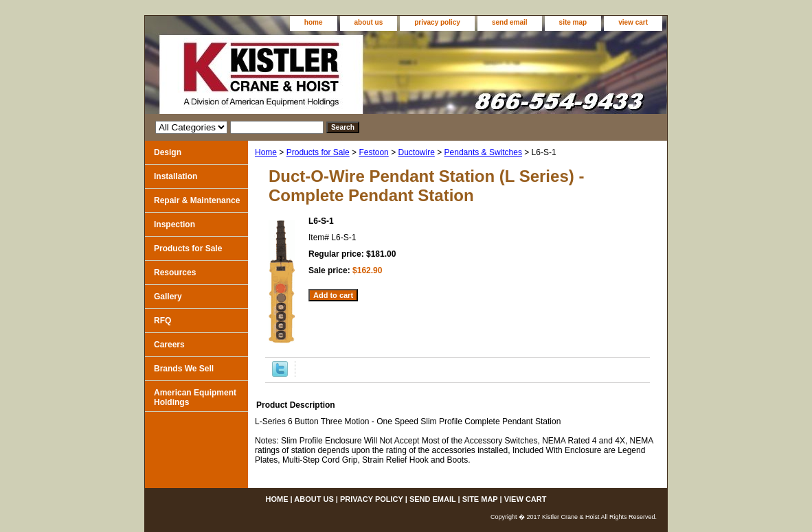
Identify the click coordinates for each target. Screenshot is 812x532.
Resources (175, 273)
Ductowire (416, 152)
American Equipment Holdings (195, 397)
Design (168, 152)
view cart (633, 22)
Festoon (373, 152)
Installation (176, 176)
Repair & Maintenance (197, 200)
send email (510, 22)
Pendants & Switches (483, 152)
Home (266, 152)
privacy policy (437, 22)
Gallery (168, 297)
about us (369, 22)
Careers (169, 345)
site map (573, 22)
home (314, 22)
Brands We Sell (184, 369)
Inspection (174, 224)
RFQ (162, 321)
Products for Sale (318, 152)
